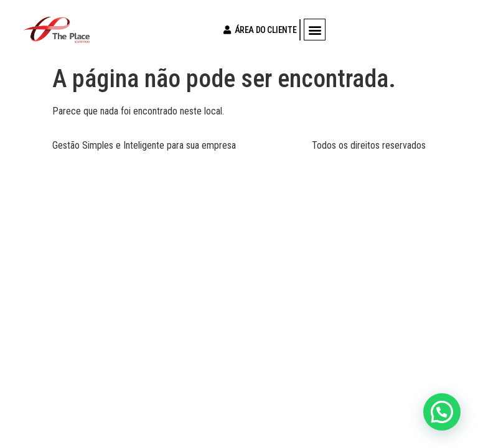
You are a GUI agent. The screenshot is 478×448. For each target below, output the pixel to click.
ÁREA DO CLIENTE (257, 30)
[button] (315, 30)
